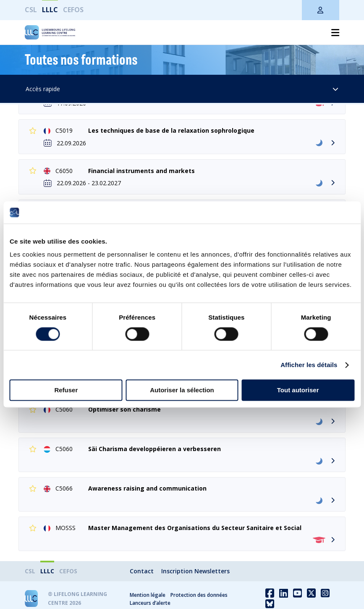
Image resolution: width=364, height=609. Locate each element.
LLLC (50, 10)
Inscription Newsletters (195, 571)
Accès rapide (182, 89)
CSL (31, 10)
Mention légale (148, 595)
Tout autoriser (298, 390)
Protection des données (199, 595)
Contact (142, 571)
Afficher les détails (309, 365)
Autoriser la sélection (182, 390)
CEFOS (73, 10)
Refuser (66, 390)
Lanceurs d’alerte (150, 603)
